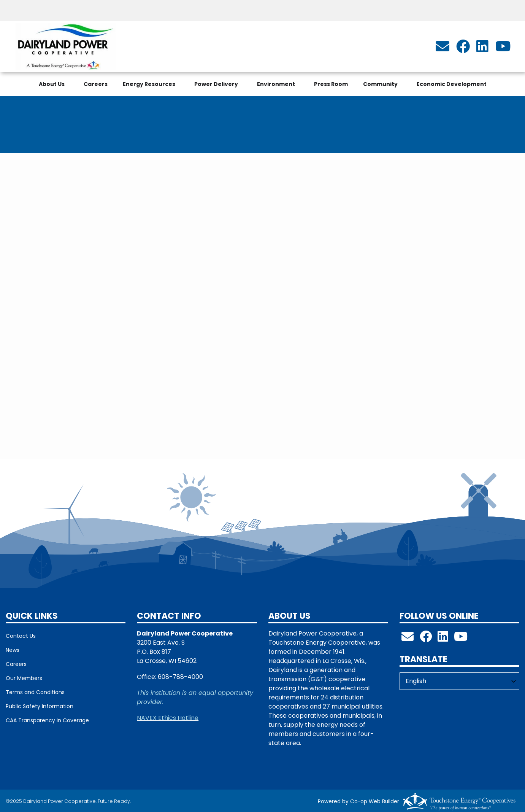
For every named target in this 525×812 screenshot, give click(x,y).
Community (380, 84)
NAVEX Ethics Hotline (168, 718)
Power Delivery (216, 84)
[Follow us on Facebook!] (426, 639)
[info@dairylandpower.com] (443, 49)
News (13, 650)
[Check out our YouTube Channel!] (461, 639)
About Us (52, 84)
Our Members (24, 678)
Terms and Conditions (35, 692)
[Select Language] (459, 681)
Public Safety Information (40, 706)
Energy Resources (149, 84)
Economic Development (452, 84)
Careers (96, 84)
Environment (276, 84)
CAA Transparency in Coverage (47, 720)
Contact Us (21, 636)
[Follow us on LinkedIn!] (443, 639)
